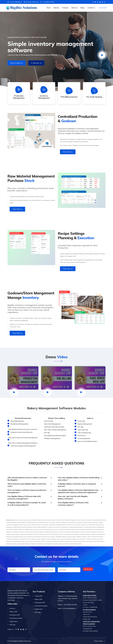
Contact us (91, 8)
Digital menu (14, 621)
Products (65, 8)
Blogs (82, 8)
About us (74, 8)
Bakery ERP (13, 612)
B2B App (13, 625)
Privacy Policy (98, 641)
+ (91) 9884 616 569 (47, 2)
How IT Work (17, 63)
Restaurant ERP (15, 615)
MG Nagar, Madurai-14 (31, 2)
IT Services (36, 63)
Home (49, 8)
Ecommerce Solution (16, 618)
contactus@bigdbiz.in (15, 2)
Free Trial (103, 8)
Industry (56, 8)
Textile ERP (39, 596)
